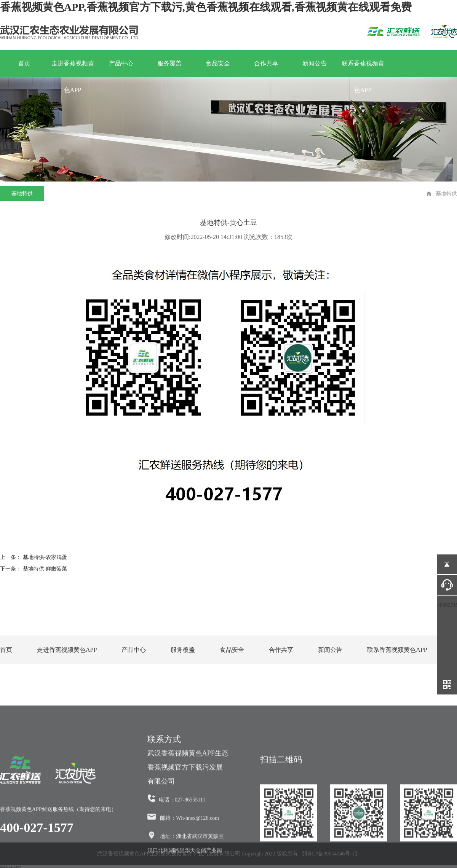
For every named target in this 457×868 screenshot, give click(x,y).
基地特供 (22, 194)
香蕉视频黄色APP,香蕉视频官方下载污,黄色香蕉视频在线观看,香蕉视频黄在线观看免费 (206, 7)
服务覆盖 (169, 63)
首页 (24, 63)
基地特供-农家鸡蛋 (45, 557)
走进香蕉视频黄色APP (73, 68)
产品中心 (121, 63)
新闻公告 (315, 63)
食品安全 (218, 63)
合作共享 (266, 63)
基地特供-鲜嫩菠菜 (45, 569)
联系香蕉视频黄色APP (363, 68)
